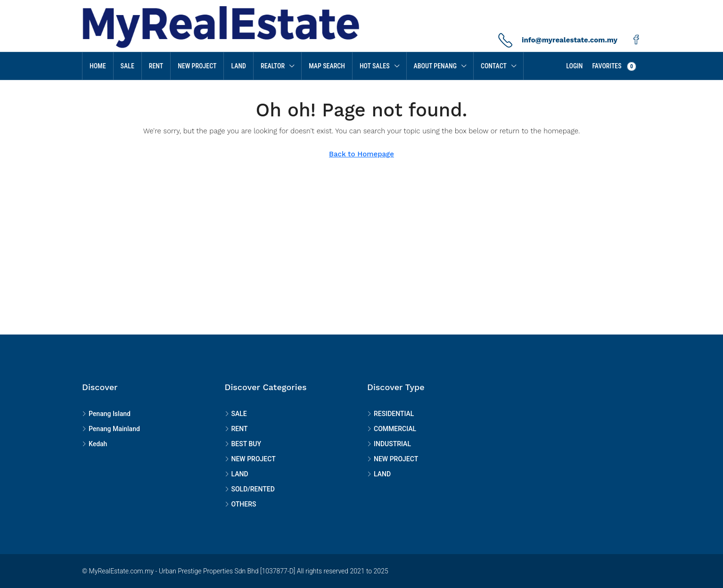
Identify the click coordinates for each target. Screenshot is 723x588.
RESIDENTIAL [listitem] (390, 414)
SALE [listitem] (236, 414)
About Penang (435, 66)
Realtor (273, 66)
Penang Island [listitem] (106, 414)
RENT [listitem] (236, 429)
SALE (127, 66)
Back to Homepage (361, 154)
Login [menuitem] (574, 66)
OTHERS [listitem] (241, 504)
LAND (238, 66)
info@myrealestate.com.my (570, 40)
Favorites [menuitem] (614, 66)
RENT (156, 66)
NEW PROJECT (197, 66)
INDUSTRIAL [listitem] (389, 444)
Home (98, 66)
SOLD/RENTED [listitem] (250, 489)
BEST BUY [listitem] (243, 444)
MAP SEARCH (327, 66)
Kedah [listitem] (94, 444)
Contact (494, 66)
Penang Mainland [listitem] (111, 429)
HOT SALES (375, 66)
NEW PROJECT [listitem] (250, 459)
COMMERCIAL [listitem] (392, 429)
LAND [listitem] (237, 474)
